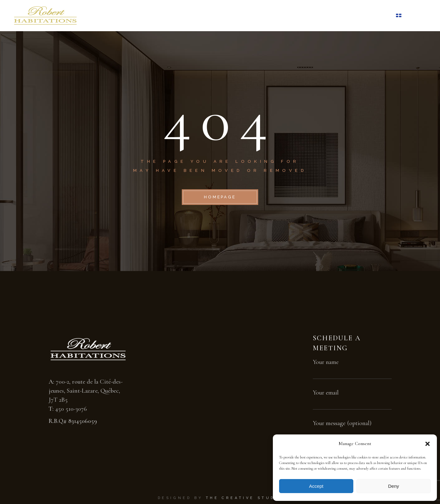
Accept (316, 486)
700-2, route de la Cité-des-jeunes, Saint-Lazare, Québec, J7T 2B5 (86, 391)
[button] (428, 444)
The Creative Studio (244, 498)
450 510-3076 (71, 409)
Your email (352, 397)
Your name (352, 367)
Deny (393, 486)
